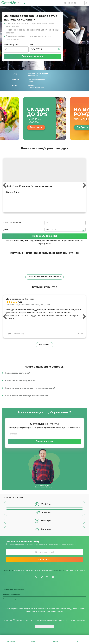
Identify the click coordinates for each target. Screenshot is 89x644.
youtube (53, 577)
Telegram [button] (43, 513)
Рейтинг (52, 609)
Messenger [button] (43, 521)
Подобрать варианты (33, 56)
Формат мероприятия (11, 594)
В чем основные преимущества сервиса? (26, 396)
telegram (36, 577)
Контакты (59, 612)
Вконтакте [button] (43, 529)
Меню (33, 641)
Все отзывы (44, 345)
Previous (3, 119)
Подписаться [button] (45, 560)
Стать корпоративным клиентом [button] (44, 277)
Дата (32, 45)
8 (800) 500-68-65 (24, 571)
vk (47, 577)
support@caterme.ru (43, 571)
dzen (42, 577)
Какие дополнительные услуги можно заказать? (30, 388)
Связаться (56, 641)
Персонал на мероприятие (13, 599)
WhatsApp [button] (43, 504)
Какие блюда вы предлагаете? (21, 381)
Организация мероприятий (13, 589)
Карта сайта (50, 612)
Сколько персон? (11, 45)
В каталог (36, 127)
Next (86, 119)
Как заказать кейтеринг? (18, 373)
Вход (78, 641)
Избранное (11, 641)
